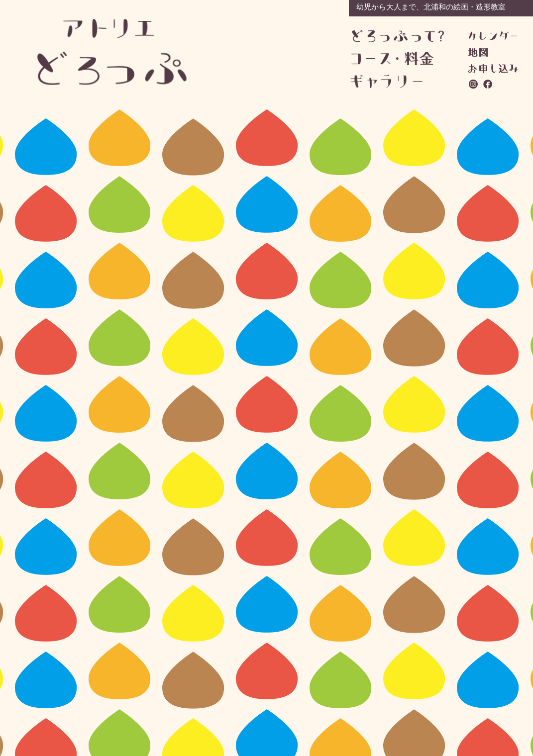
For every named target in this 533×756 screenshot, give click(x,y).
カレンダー (492, 36)
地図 (478, 52)
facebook (488, 84)
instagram (474, 84)
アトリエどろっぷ (112, 52)
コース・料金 (397, 58)
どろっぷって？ (398, 37)
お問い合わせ (493, 69)
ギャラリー (396, 81)
